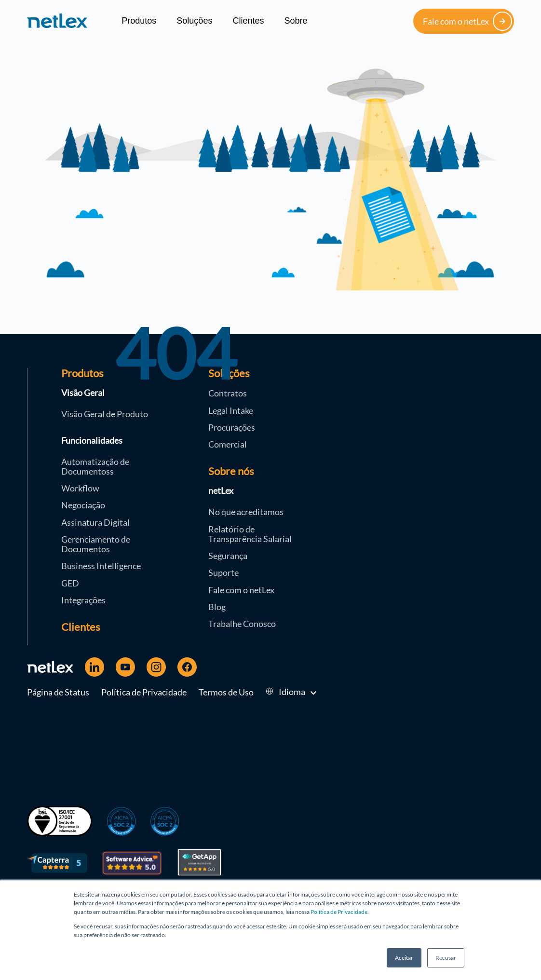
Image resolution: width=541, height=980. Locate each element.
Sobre (296, 21)
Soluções (194, 21)
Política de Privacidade (339, 912)
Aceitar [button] (404, 958)
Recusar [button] (446, 958)
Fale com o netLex (467, 21)
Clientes (248, 21)
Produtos (139, 21)
